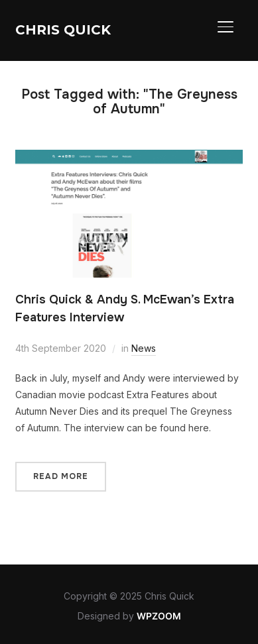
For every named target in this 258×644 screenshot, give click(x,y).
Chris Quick (63, 30)
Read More (61, 476)
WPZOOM (159, 616)
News (144, 348)
